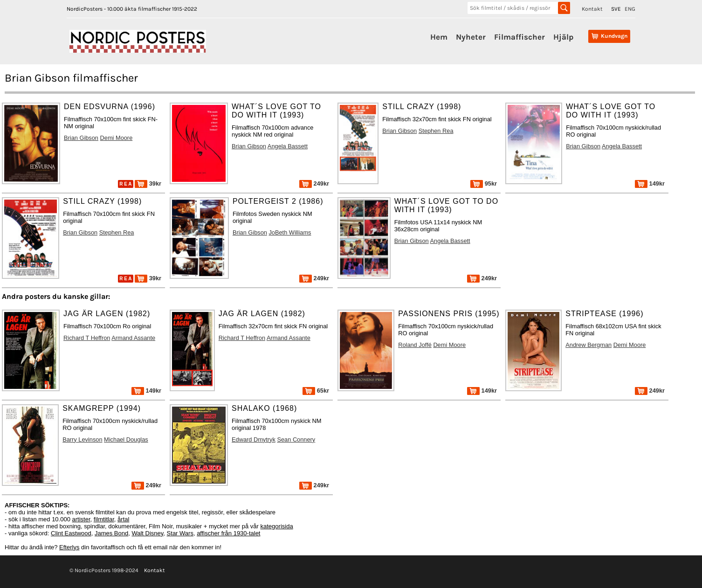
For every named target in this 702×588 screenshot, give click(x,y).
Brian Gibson (81, 138)
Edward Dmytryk (254, 439)
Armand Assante (133, 338)
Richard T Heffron (87, 338)
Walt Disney (147, 533)
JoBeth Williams (290, 232)
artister (81, 519)
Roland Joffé (415, 345)
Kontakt (592, 9)
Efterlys (69, 547)
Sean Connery (296, 439)
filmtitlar (104, 519)
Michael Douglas (126, 439)
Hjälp (563, 37)
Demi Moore (117, 138)
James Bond (111, 533)
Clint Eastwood (71, 533)
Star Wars (180, 533)
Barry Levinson (82, 439)
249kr (314, 183)
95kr (484, 183)
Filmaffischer (520, 37)
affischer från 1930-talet (228, 533)
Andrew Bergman (588, 345)
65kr (316, 391)
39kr (148, 183)
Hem (439, 37)
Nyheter (471, 37)
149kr (650, 183)
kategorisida (277, 526)
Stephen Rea (436, 131)
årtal (123, 519)
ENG (630, 9)
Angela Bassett (288, 146)
